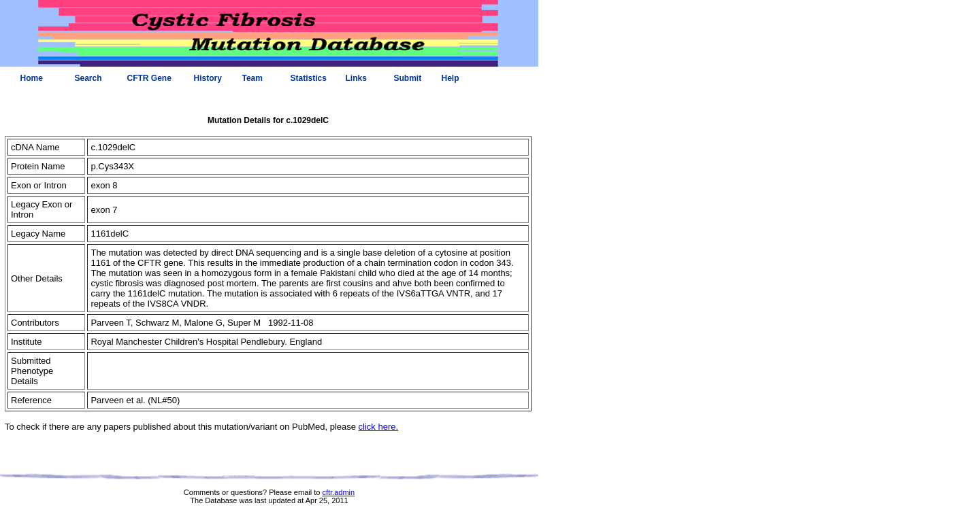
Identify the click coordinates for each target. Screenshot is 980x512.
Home (32, 78)
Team (252, 78)
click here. (379, 427)
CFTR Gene (149, 78)
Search (88, 78)
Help (451, 78)
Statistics (309, 78)
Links (356, 78)
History (208, 78)
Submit (408, 78)
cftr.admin (338, 492)
